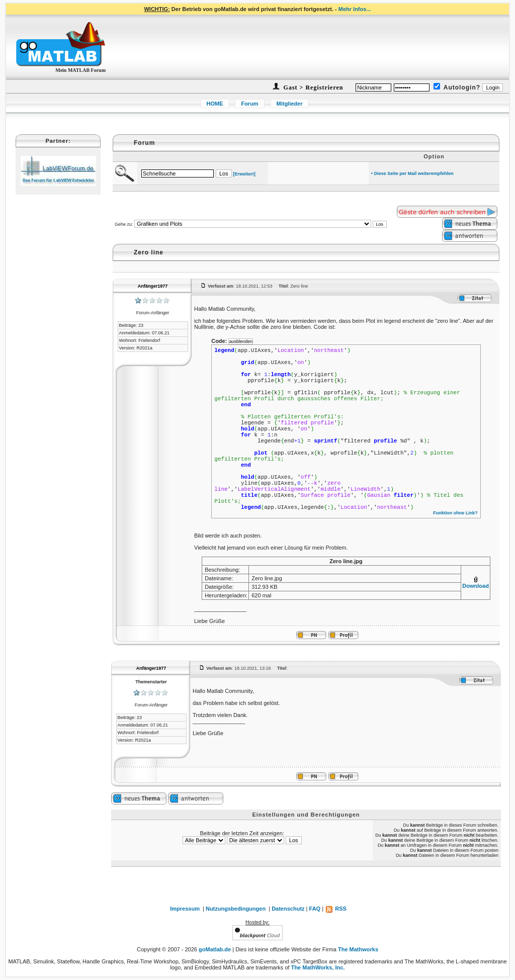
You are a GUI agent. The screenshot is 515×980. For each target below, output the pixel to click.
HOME (215, 104)
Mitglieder (290, 104)
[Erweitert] (244, 174)
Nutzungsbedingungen (236, 909)
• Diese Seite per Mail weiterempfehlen (412, 173)
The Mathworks (358, 949)
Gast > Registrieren (313, 87)
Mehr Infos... (355, 9)
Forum (249, 104)
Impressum (185, 909)
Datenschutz (288, 909)
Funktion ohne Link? (455, 513)
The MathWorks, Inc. (318, 967)
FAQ (315, 909)
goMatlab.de (215, 949)
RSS (336, 909)
